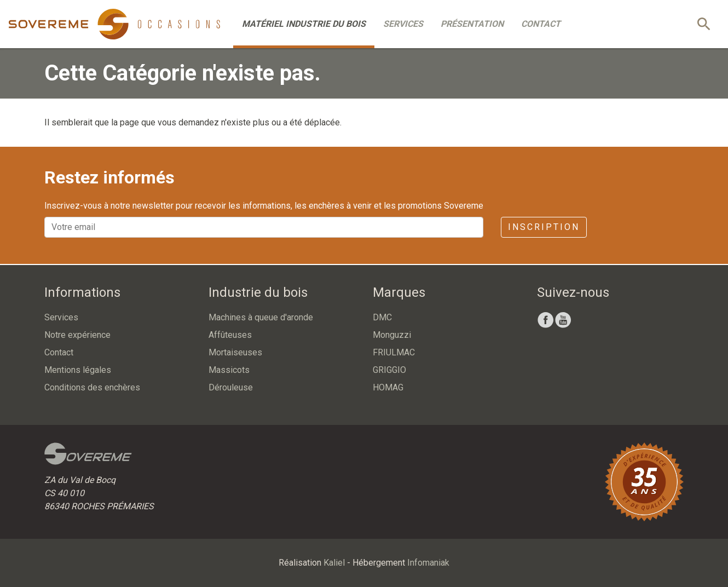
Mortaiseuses (235, 352)
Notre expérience (77, 335)
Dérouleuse (231, 387)
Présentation (472, 24)
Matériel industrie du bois (304, 24)
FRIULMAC (394, 352)
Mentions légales (78, 370)
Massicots (229, 370)
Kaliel (334, 563)
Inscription (544, 227)
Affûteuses (230, 335)
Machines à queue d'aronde (261, 317)
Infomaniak (428, 563)
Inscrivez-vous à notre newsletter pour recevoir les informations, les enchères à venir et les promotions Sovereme (264, 206)
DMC (382, 317)
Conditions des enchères (92, 387)
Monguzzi (392, 335)
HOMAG (388, 387)
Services (403, 24)
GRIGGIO (389, 370)
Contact (541, 24)
